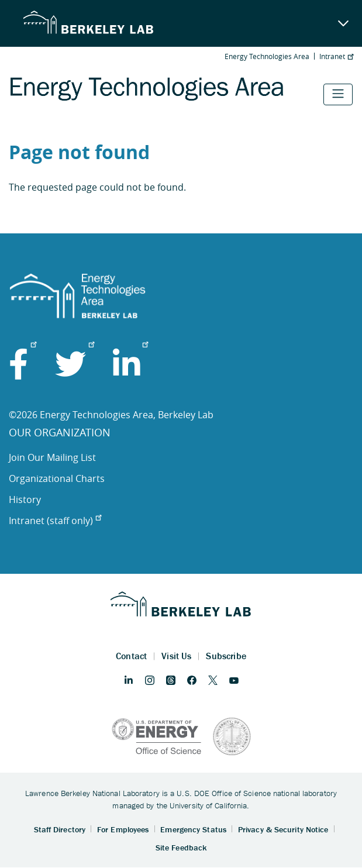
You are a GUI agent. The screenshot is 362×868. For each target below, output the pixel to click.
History (25, 500)
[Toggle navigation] (338, 94)
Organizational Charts (57, 478)
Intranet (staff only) (55, 521)
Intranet (336, 56)
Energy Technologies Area (267, 56)
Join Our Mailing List (52, 457)
